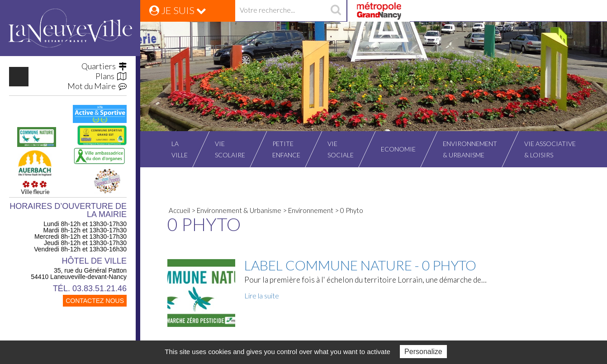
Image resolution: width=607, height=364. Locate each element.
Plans (111, 76)
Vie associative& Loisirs (550, 149)
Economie (398, 149)
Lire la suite (262, 295)
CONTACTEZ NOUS (95, 301)
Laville (180, 149)
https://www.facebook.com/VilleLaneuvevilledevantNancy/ (19, 77)
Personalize (423, 352)
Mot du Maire (97, 86)
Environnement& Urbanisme (470, 149)
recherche (336, 11)
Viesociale (341, 149)
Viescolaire (230, 149)
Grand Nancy (378, 11)
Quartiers (104, 66)
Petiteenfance (286, 149)
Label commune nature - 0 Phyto (360, 265)
